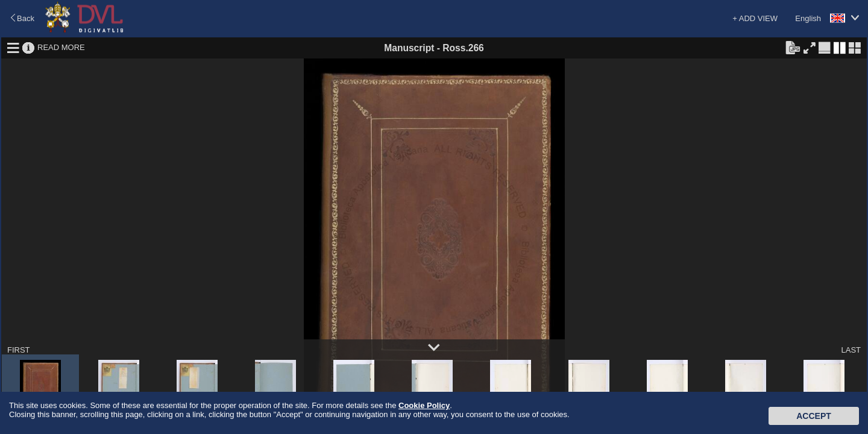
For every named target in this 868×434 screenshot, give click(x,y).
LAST (851, 350)
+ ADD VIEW (755, 18)
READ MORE (61, 47)
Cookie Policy (424, 405)
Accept (814, 416)
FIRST (19, 350)
